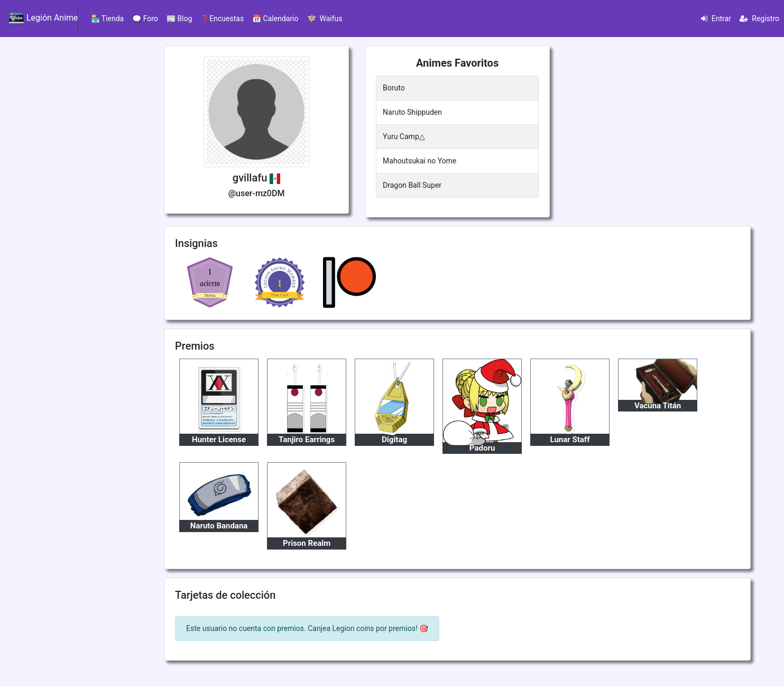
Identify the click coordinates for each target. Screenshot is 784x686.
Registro (759, 19)
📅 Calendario (275, 19)
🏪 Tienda (108, 19)
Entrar (716, 19)
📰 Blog (179, 19)
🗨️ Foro (145, 19)
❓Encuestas (222, 19)
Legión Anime (43, 19)
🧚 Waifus (325, 19)
